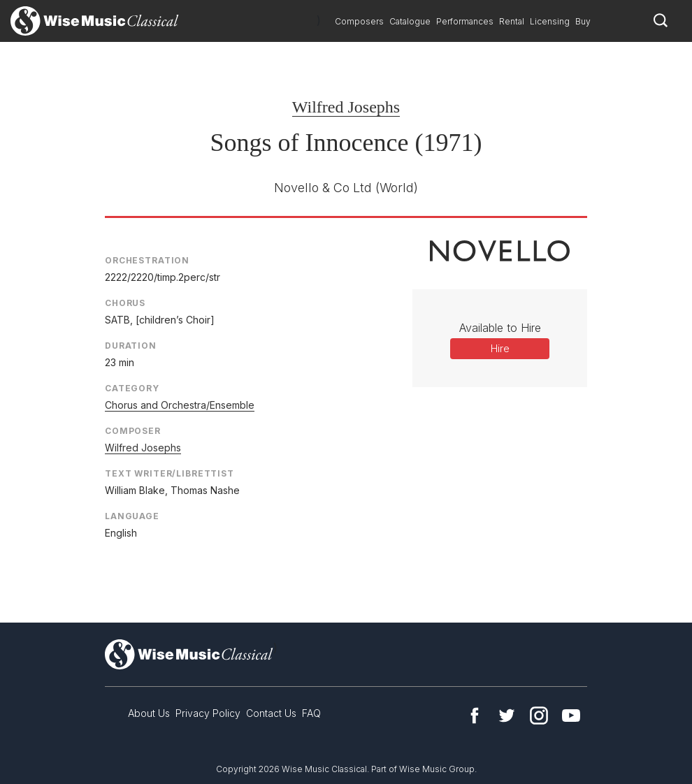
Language (132, 516)
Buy (583, 21)
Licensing (550, 21)
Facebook (475, 716)
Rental (512, 21)
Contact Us (271, 713)
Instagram (539, 716)
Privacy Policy (208, 713)
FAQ (311, 713)
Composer (133, 431)
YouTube (571, 716)
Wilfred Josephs (346, 107)
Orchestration (147, 260)
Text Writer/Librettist (170, 473)
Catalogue (410, 21)
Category (132, 388)
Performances (465, 21)
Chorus (125, 303)
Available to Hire (500, 328)
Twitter (507, 716)
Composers (359, 21)
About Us (149, 713)
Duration (131, 346)
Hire (500, 348)
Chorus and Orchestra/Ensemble (180, 405)
